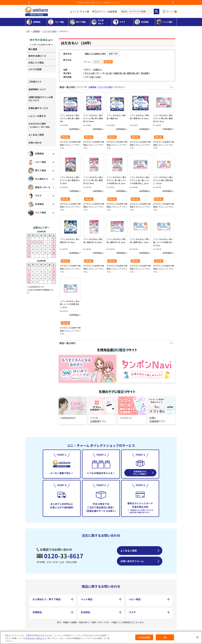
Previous (29, 2)
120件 (98, 77)
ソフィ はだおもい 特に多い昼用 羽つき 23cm (116, 241)
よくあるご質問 (36, 135)
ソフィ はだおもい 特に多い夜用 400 (116, 117)
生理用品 (36, 31)
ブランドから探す (50, 31)
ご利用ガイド (35, 82)
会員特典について (37, 89)
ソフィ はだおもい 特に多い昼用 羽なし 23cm (140, 241)
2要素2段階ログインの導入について (41, 99)
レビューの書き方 (37, 116)
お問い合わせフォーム (132, 561)
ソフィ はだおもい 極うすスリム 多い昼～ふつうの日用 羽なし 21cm (140, 180)
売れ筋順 (145, 73)
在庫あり (98, 69)
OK (165, 638)
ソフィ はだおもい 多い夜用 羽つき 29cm (70, 241)
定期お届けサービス (38, 108)
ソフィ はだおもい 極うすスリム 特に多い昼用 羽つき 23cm (163, 118)
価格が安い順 (120, 73)
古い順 (109, 73)
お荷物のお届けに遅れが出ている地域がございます (101, 2)
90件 (92, 77)
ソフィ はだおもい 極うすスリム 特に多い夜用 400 (70, 118)
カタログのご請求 (40, 125)
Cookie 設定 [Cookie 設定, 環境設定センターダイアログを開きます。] (144, 638)
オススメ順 (89, 73)
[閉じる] (197, 638)
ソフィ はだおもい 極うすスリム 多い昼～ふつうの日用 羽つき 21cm (116, 180)
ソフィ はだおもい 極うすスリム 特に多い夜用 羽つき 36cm (93, 118)
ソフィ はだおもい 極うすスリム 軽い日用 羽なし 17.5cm (163, 180)
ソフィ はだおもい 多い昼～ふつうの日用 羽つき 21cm (163, 242)
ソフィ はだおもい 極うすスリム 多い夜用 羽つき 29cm (70, 180)
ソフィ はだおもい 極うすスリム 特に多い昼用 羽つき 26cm (93, 180)
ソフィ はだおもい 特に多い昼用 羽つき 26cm (93, 241)
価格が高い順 (133, 73)
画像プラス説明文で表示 (95, 54)
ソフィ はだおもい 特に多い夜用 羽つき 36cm (140, 117)
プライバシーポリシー (35, 639)
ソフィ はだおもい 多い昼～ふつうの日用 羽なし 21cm (70, 304)
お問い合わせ (35, 143)
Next (173, 2)
